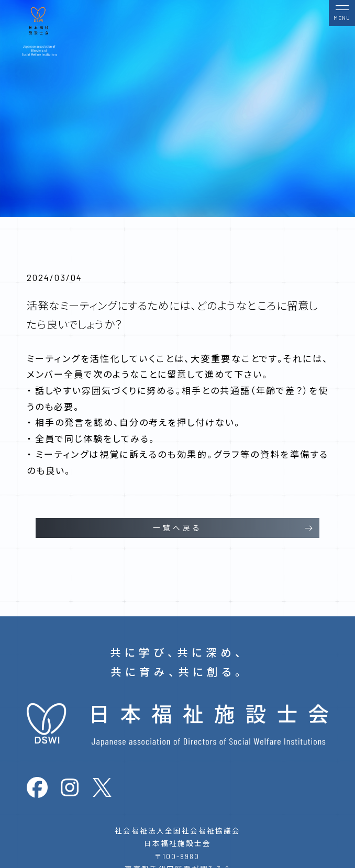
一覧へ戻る (177, 528)
